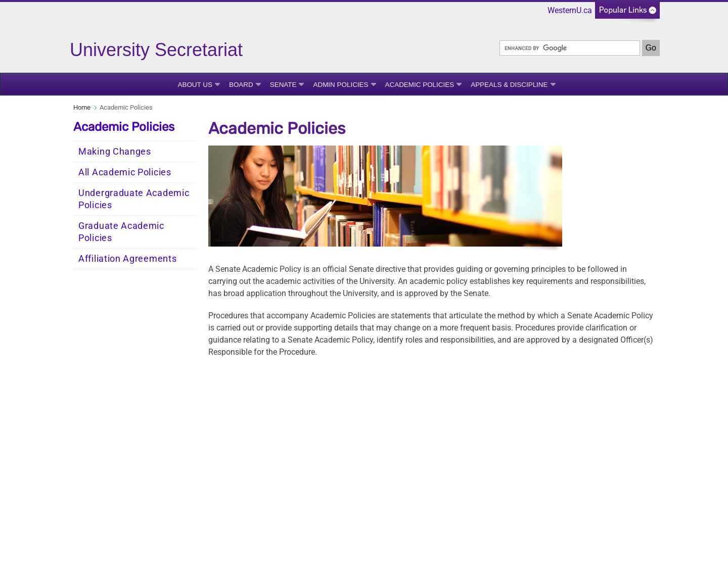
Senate (283, 85)
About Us (195, 85)
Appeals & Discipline (509, 85)
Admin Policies (340, 85)
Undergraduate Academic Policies (134, 199)
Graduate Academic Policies (121, 232)
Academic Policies (420, 85)
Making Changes (115, 152)
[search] (570, 48)
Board (241, 85)
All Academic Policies (125, 172)
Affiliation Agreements (127, 259)
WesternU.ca (570, 10)
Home (82, 107)
